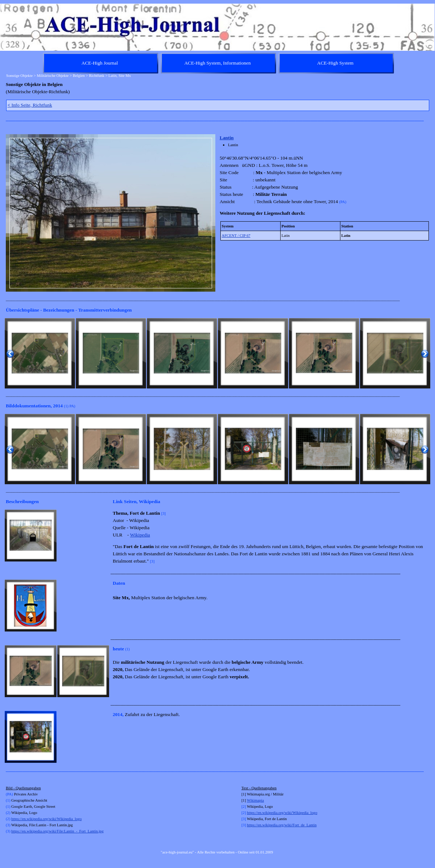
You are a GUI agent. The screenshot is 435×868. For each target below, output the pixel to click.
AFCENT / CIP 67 (236, 236)
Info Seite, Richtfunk (30, 105)
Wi (249, 800)
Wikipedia (140, 535)
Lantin (227, 138)
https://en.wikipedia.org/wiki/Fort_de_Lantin (282, 825)
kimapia (258, 800)
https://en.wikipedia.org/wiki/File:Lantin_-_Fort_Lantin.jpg (57, 831)
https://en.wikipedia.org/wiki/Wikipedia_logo (46, 819)
